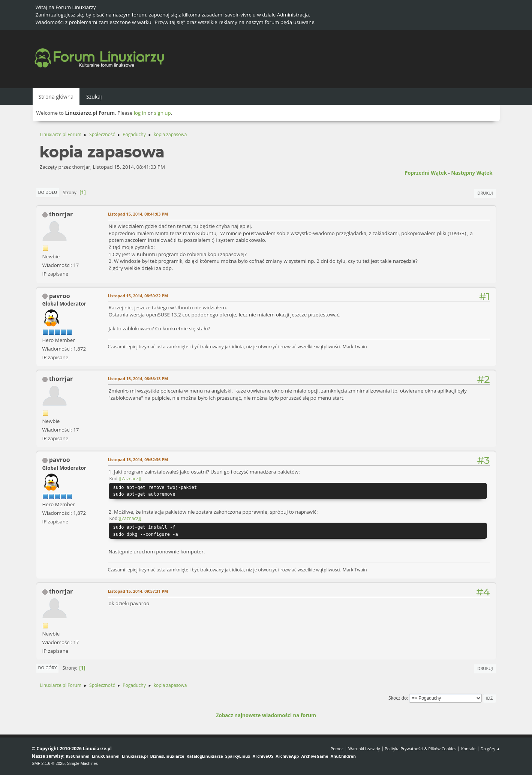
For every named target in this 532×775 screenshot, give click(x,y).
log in (140, 113)
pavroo (60, 296)
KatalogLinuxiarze (205, 756)
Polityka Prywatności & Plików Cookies (420, 749)
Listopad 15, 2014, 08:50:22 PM (138, 296)
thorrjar (61, 214)
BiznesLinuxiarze (167, 756)
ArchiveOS (263, 756)
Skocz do (398, 698)
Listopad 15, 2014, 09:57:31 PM (138, 591)
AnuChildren (343, 756)
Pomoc (337, 749)
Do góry (48, 668)
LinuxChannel (106, 756)
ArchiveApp (287, 756)
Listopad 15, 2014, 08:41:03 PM (138, 214)
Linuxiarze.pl (135, 756)
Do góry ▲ (491, 749)
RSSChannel (77, 756)
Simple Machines (82, 763)
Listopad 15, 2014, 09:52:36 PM (138, 459)
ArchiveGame (315, 756)
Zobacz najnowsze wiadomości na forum (266, 715)
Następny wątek (472, 173)
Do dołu (48, 192)
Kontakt (468, 749)
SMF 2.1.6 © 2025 (48, 763)
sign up (163, 113)
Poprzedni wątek (426, 173)
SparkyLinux (238, 756)
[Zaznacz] (130, 479)
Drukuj (485, 193)
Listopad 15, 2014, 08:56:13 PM (138, 379)
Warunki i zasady (364, 749)
